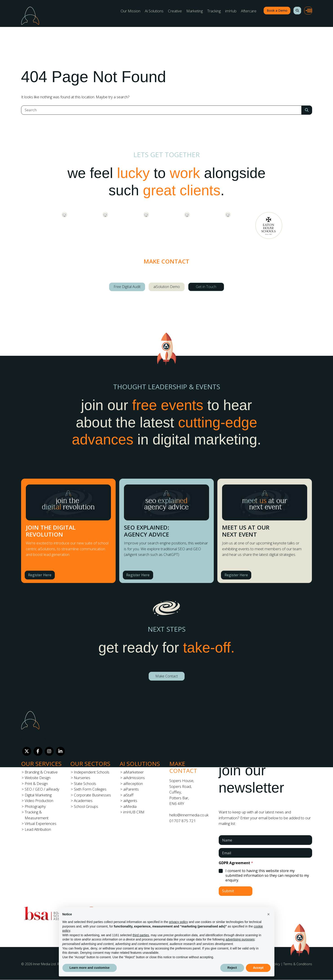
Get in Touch (206, 287)
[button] (297, 11)
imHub (231, 11)
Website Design (38, 778)
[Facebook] (38, 751)
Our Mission (130, 11)
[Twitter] (27, 751)
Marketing (195, 11)
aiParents (131, 789)
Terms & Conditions (298, 964)
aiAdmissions (134, 778)
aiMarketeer (133, 772)
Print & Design (36, 783)
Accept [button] (258, 968)
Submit (228, 891)
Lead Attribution (38, 829)
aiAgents (130, 801)
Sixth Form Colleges (90, 789)
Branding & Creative (41, 772)
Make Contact (167, 676)
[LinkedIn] (60, 751)
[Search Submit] (307, 110)
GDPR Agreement (236, 863)
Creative (175, 11)
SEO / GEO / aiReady (42, 789)
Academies (83, 801)
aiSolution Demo (167, 287)
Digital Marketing (38, 795)
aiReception (133, 783)
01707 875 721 (183, 821)
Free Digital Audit (127, 287)
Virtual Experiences (41, 823)
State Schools (85, 783)
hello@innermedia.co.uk (189, 815)
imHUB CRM (134, 812)
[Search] (161, 110)
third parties (141, 935)
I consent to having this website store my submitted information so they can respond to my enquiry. (267, 875)
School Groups (86, 806)
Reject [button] (232, 968)
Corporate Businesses (92, 795)
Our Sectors (90, 764)
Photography (35, 806)
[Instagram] (49, 751)
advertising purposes (240, 939)
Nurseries (82, 778)
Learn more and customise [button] (90, 968)
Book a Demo (277, 10)
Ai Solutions (154, 11)
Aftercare (249, 11)
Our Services (41, 764)
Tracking (214, 11)
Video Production (39, 801)
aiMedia (130, 806)
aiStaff (128, 795)
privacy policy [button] (179, 922)
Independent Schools (92, 772)
